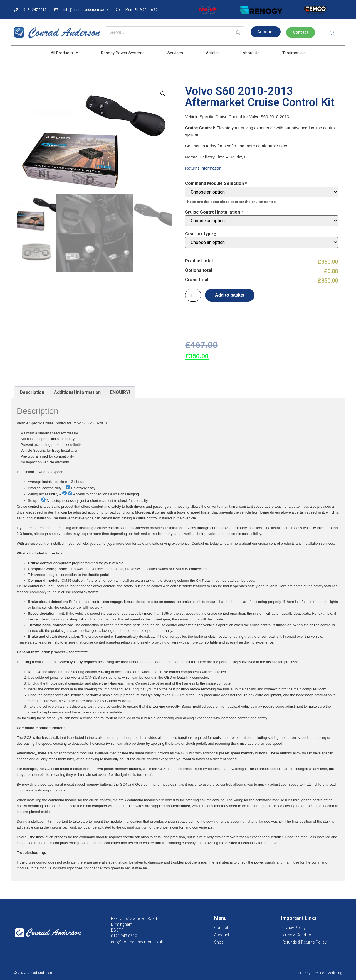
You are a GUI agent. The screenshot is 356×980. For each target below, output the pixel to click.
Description (32, 392)
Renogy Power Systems (123, 53)
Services (175, 53)
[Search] (238, 32)
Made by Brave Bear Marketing (320, 973)
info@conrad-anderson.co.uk (137, 942)
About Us (251, 53)
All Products (64, 53)
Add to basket (230, 295)
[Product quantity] (193, 295)
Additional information (77, 392)
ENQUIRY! (120, 392)
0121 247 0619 (124, 936)
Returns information (203, 168)
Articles (213, 53)
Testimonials (294, 53)
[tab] (32, 392)
